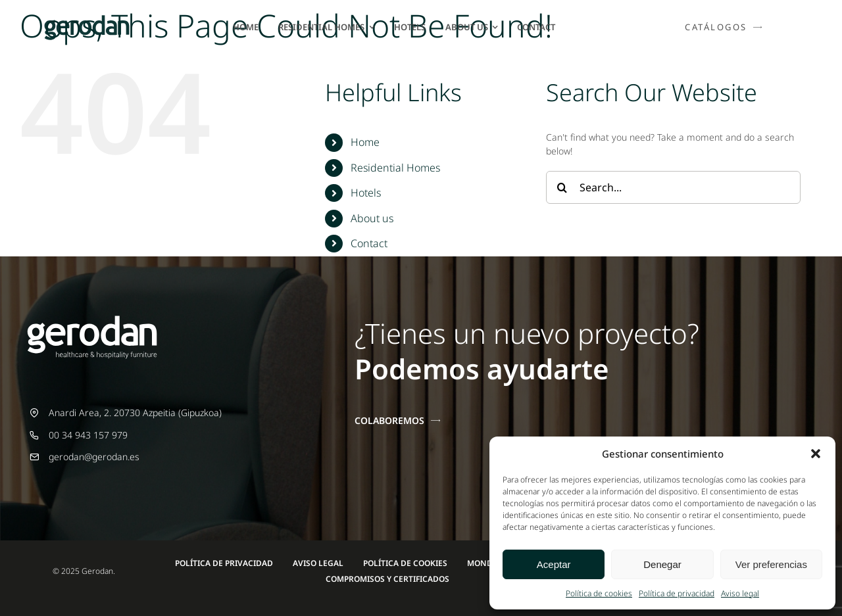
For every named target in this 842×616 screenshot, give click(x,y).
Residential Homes (395, 168)
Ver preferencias (771, 564)
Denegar (662, 564)
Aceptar (554, 564)
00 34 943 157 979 (88, 435)
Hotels (366, 193)
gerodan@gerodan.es (94, 457)
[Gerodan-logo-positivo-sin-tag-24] (87, 19)
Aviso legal (740, 593)
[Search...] (673, 187)
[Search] (562, 187)
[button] (816, 454)
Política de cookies (599, 593)
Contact (369, 243)
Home (365, 142)
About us (372, 218)
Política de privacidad (677, 593)
